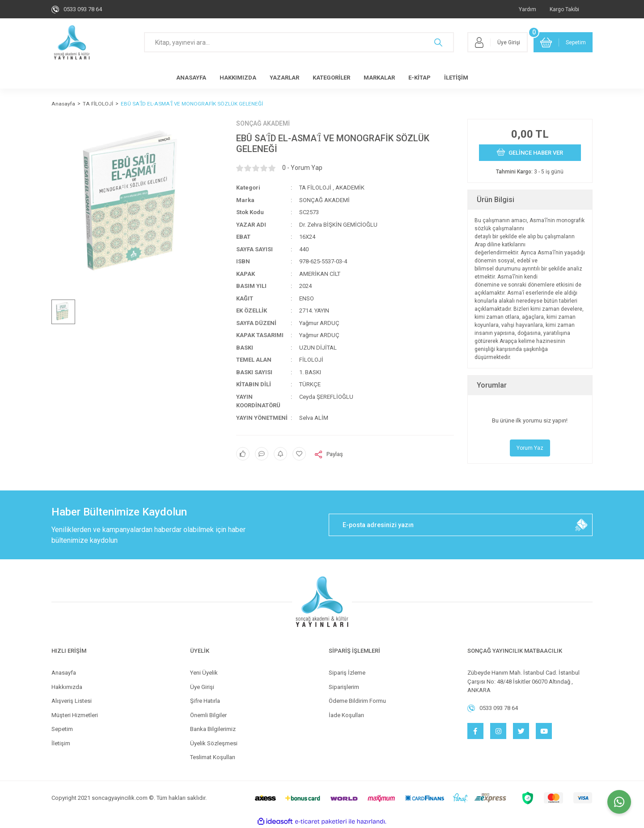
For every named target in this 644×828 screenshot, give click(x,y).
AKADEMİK (350, 188)
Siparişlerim (344, 687)
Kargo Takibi (564, 9)
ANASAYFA (191, 78)
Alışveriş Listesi (72, 701)
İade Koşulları (346, 715)
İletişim (61, 743)
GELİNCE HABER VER (530, 152)
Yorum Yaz (530, 448)
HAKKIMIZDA (238, 78)
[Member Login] (498, 42)
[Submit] (581, 525)
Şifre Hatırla (205, 701)
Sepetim (62, 729)
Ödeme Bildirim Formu (357, 701)
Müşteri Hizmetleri (75, 715)
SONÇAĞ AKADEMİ (263, 123)
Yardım (527, 9)
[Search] (299, 42)
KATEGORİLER (331, 78)
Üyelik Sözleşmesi (214, 743)
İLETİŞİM (456, 78)
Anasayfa (64, 673)
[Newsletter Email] (461, 525)
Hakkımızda (67, 687)
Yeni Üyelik (204, 673)
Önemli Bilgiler (208, 715)
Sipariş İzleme (347, 673)
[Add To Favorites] (299, 454)
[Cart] (563, 42)
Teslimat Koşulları (213, 757)
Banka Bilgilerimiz (213, 729)
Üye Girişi (202, 687)
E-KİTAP (419, 78)
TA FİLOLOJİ (315, 188)
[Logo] (72, 42)
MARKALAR (379, 78)
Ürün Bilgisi (496, 200)
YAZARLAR (284, 78)
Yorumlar (492, 385)
